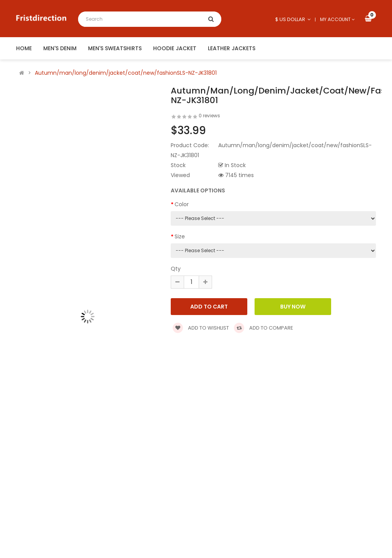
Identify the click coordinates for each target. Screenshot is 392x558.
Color (182, 204)
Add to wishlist (201, 328)
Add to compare (264, 328)
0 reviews (209, 116)
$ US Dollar (293, 19)
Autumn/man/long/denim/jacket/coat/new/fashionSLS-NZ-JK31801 (126, 73)
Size (180, 236)
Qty (176, 269)
